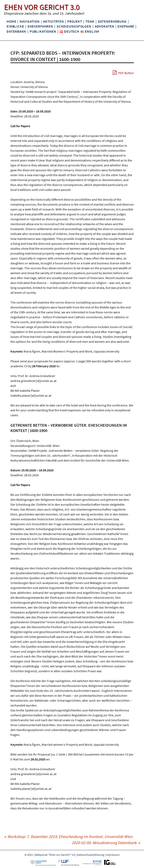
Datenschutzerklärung (90, 855)
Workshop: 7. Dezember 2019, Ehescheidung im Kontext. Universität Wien (68, 836)
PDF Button (123, 72)
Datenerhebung (112, 21)
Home (11, 21)
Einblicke (15, 26)
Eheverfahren (40, 26)
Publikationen (43, 31)
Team (90, 21)
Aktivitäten (54, 21)
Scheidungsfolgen (74, 26)
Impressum (113, 855)
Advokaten (104, 26)
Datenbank (16, 31)
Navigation (30, 21)
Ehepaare (126, 26)
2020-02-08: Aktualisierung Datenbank (106, 843)
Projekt (75, 21)
